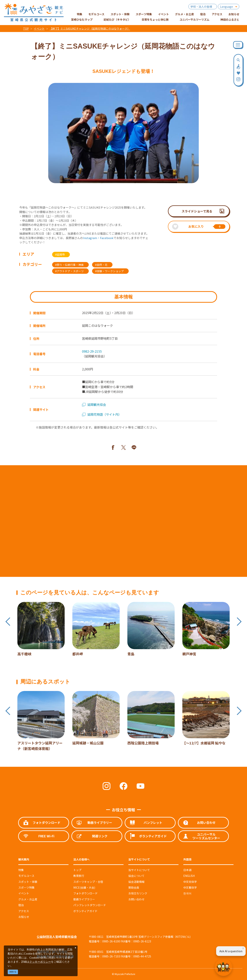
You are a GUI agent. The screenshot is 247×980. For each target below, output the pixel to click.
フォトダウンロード (85, 893)
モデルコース (26, 876)
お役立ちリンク (138, 893)
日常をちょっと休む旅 (155, 19)
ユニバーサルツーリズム (195, 19)
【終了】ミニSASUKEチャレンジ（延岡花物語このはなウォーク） (90, 29)
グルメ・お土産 (28, 899)
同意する (13, 972)
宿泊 (21, 905)
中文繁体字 (190, 887)
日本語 (187, 870)
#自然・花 (101, 265)
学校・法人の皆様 (201, 7)
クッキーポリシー (40, 962)
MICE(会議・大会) (84, 887)
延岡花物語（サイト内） (102, 414)
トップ (77, 870)
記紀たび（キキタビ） (117, 19)
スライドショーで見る (197, 211)
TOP (26, 29)
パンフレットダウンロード (90, 905)
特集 (21, 870)
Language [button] (226, 7)
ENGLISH (189, 876)
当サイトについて (139, 870)
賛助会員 (134, 887)
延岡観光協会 (94, 404)
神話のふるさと (230, 19)
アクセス (24, 911)
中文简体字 (190, 882)
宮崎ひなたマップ (82, 19)
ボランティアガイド (85, 911)
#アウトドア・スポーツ (69, 271)
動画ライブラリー (84, 899)
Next (239, 622)
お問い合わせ (136, 899)
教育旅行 (79, 876)
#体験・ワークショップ (109, 271)
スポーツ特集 (26, 887)
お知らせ (24, 917)
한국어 (187, 893)
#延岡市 (60, 254)
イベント (39, 29)
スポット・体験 (28, 882)
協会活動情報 (136, 882)
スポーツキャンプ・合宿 (88, 882)
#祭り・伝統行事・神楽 (69, 265)
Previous (8, 622)
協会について (136, 876)
